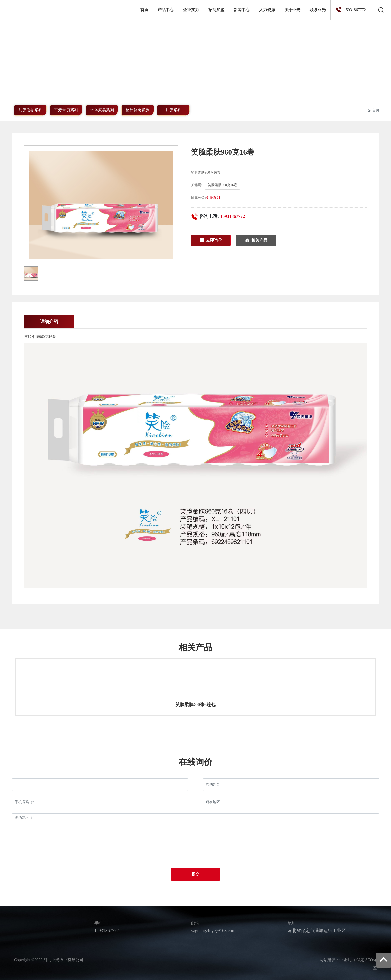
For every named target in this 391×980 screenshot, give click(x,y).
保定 (360, 960)
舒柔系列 (173, 110)
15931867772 (355, 10)
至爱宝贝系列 (66, 110)
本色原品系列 (102, 110)
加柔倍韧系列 (30, 110)
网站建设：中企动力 (337, 960)
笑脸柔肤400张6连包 (195, 705)
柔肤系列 (213, 198)
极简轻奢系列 (137, 110)
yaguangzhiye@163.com (213, 931)
